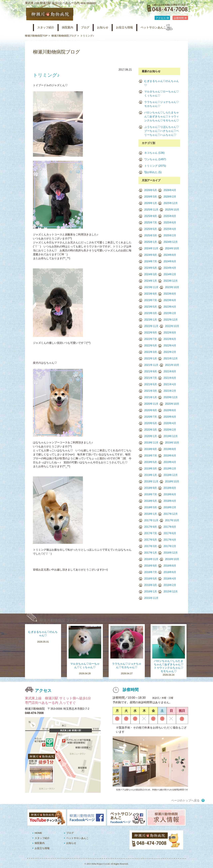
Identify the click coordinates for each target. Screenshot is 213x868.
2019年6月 (170, 456)
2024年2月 (170, 274)
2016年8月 (170, 566)
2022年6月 (170, 339)
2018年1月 (151, 514)
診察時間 (179, 18)
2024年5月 (151, 268)
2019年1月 (151, 475)
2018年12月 (171, 475)
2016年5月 (151, 579)
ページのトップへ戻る (185, 801)
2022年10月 (172, 326)
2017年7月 (151, 533)
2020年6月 (170, 417)
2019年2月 (170, 469)
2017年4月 (170, 540)
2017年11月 (151, 520)
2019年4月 (170, 462)
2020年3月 (151, 430)
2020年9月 (151, 410)
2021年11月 (151, 365)
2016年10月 (172, 559)
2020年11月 (151, 404)
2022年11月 (151, 326)
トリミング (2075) (155, 166)
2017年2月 (170, 546)
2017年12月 (171, 514)
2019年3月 (151, 469)
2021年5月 (151, 384)
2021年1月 (151, 397)
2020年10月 (172, 404)
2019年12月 (171, 436)
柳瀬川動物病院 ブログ (58, 620)
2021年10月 (172, 365)
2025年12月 (171, 203)
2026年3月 (151, 197)
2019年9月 (151, 449)
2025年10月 (172, 210)
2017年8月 (170, 527)
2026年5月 (151, 190)
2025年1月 (151, 242)
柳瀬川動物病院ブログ (64, 36)
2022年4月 (170, 346)
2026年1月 (151, 203)
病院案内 (72, 27)
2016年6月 (170, 572)
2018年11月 (151, 481)
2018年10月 (172, 481)
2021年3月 (151, 391)
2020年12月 (171, 397)
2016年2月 (170, 585)
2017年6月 (170, 533)
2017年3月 (151, 546)
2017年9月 (151, 527)
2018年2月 (170, 507)
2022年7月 (151, 339)
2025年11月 (151, 210)
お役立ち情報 (134, 27)
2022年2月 (170, 352)
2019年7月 (151, 456)
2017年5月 (151, 540)
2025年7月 (151, 223)
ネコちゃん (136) (154, 153)
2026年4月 (170, 190)
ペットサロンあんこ (166, 27)
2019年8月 (170, 449)
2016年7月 (151, 572)
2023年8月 (170, 294)
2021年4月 (170, 384)
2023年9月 (151, 294)
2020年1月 (151, 436)
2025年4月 (170, 229)
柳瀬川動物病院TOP (36, 36)
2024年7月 (151, 261)
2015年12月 (171, 592)
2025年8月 (170, 216)
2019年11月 (151, 443)
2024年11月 (151, 248)
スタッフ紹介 (48, 27)
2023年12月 (171, 281)
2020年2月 (170, 430)
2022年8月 (170, 333)
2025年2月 (170, 235)
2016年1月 (151, 592)
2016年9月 (151, 566)
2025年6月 (170, 223)
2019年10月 (172, 443)
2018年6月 (170, 494)
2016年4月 (170, 579)
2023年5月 (151, 307)
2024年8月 (170, 255)
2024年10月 (172, 248)
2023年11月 (151, 287)
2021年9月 (151, 371)
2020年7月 (151, 417)
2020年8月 (170, 410)
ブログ (91, 27)
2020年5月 (151, 423)
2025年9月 (151, 216)
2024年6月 (170, 261)
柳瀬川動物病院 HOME (28, 28)
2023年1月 (151, 320)
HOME (38, 833)
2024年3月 (151, 274)
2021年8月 (170, 371)
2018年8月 (170, 488)
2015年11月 (151, 598)
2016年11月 (151, 559)
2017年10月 (172, 520)
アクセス (161, 18)
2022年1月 (151, 358)
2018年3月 (151, 507)
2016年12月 (171, 553)
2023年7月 (151, 300)
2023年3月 (151, 313)
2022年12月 (171, 320)
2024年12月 (171, 242)
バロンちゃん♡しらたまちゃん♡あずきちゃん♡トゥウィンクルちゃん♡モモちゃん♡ (162, 116)
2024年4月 (170, 268)
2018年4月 (170, 501)
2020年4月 (170, 423)
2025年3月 (151, 235)
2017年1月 (151, 553)
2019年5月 (151, 462)
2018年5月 (151, 501)
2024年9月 (151, 255)
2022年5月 (151, 346)
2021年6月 (170, 378)
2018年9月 (151, 488)
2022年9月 (151, 333)
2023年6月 (170, 300)
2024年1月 (151, 281)
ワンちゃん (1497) (155, 159)
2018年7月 (151, 494)
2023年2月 (170, 313)
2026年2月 (170, 197)
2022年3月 (151, 352)
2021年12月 (171, 358)
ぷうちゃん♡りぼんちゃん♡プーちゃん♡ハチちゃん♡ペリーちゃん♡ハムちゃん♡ (162, 131)
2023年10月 (172, 287)
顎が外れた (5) (153, 172)
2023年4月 (170, 307)
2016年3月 (151, 585)
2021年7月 (151, 378)
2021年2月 (170, 391)
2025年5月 (151, 229)
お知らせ (110, 27)
